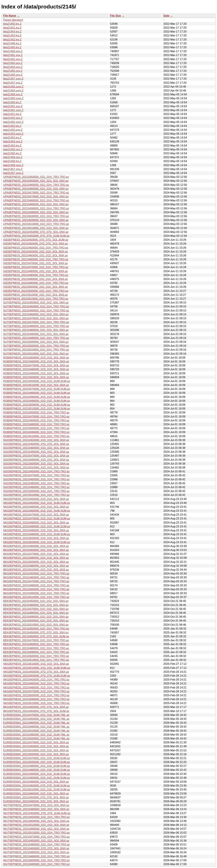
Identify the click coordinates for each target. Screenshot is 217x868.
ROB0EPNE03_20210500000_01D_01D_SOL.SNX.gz (36, 377)
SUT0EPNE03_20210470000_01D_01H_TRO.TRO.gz (36, 322)
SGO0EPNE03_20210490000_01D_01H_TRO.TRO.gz (36, 487)
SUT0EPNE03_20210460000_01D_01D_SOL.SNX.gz (36, 314)
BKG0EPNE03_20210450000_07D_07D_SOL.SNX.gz (36, 707)
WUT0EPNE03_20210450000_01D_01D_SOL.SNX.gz (36, 841)
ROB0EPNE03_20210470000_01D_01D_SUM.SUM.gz (37, 389)
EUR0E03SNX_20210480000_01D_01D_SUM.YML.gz (36, 735)
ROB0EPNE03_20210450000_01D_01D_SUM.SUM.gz (37, 381)
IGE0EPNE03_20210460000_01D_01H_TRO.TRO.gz (36, 259)
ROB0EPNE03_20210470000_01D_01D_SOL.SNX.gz (36, 365)
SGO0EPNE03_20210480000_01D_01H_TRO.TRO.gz (36, 483)
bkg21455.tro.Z (12, 47)
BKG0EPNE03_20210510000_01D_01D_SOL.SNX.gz (36, 570)
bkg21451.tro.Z (12, 28)
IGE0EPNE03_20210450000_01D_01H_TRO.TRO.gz (36, 248)
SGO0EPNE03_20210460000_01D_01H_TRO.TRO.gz (36, 479)
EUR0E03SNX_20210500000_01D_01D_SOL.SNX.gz (36, 754)
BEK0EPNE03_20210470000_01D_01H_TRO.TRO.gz (36, 640)
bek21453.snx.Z (13, 130)
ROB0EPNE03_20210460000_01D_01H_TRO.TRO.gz (36, 420)
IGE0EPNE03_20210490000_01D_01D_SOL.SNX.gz (36, 279)
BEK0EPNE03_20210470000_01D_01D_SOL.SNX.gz (36, 609)
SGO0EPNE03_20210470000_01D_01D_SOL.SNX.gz (36, 456)
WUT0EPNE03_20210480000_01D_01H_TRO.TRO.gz (36, 845)
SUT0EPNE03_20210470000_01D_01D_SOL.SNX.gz (36, 318)
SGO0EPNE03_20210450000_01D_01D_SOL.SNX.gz (36, 440)
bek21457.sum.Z (13, 173)
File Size (115, 16)
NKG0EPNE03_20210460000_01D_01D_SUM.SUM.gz (37, 511)
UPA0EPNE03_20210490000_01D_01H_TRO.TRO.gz (36, 208)
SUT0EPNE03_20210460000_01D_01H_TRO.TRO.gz (36, 311)
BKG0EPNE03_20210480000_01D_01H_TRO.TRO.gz (36, 585)
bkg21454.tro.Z (12, 32)
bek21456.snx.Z (13, 157)
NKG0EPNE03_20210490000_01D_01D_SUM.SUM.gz (37, 534)
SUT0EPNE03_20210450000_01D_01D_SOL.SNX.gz (36, 303)
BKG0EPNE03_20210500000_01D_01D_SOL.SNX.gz (36, 562)
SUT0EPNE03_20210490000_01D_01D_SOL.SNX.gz (36, 334)
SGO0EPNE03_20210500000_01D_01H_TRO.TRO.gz (36, 491)
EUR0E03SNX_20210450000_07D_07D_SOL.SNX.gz (36, 797)
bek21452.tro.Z (12, 126)
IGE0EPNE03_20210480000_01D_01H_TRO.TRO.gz (36, 275)
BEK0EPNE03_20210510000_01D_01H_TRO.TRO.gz (36, 660)
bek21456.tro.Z (12, 161)
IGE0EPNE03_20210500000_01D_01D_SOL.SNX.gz (36, 287)
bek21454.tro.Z (12, 146)
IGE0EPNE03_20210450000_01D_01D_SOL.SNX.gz (36, 252)
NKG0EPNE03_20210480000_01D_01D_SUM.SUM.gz (37, 526)
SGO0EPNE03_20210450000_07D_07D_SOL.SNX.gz (36, 444)
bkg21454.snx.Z (13, 67)
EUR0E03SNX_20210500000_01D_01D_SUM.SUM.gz (37, 762)
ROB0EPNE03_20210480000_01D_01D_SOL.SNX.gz (36, 369)
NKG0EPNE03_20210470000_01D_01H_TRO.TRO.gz (36, 691)
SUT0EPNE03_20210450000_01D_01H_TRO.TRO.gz (36, 306)
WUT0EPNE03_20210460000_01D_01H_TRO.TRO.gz (36, 856)
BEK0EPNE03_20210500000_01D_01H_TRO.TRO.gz (36, 656)
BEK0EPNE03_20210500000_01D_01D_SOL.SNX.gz (36, 621)
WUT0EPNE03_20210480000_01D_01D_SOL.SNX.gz (36, 852)
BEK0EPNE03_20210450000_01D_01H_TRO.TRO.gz (36, 629)
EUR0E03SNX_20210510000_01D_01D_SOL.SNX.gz (36, 750)
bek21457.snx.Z (13, 169)
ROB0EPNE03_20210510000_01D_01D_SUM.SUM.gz (37, 409)
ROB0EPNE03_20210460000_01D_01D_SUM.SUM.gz (37, 393)
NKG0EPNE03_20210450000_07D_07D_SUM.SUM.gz (37, 676)
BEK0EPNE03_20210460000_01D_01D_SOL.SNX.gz (36, 605)
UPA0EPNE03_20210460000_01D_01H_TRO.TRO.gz (36, 185)
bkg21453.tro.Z (12, 35)
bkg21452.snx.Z (13, 59)
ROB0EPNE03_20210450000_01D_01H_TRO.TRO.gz (36, 412)
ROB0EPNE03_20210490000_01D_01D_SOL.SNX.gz (36, 373)
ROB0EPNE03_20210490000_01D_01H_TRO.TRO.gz (36, 432)
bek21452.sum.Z (13, 122)
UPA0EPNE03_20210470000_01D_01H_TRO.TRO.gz (36, 193)
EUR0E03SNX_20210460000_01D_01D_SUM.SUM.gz (37, 770)
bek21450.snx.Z (13, 94)
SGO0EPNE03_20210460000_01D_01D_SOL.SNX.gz (36, 448)
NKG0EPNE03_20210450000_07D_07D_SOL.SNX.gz (36, 672)
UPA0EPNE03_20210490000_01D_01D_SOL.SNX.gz (36, 212)
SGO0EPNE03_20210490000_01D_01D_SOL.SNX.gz (36, 460)
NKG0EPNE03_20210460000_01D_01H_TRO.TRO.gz (36, 683)
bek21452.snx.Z (13, 118)
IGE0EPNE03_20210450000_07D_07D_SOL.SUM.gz (36, 240)
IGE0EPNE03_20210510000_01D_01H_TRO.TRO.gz (36, 299)
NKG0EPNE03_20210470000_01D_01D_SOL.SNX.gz (36, 515)
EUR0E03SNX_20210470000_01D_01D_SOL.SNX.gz (36, 742)
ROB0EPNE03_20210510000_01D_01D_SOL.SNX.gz (36, 385)
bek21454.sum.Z (13, 91)
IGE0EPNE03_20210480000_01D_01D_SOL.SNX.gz (36, 271)
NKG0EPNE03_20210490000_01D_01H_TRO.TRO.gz (36, 699)
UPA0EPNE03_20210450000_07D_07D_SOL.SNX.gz (36, 232)
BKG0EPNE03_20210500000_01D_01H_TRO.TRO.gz (36, 589)
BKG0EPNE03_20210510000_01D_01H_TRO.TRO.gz (36, 597)
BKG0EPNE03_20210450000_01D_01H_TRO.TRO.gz (36, 574)
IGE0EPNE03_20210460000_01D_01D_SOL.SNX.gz (36, 255)
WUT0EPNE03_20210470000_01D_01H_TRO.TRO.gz (36, 837)
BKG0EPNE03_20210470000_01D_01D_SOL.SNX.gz (36, 554)
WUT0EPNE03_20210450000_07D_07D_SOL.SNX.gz (36, 848)
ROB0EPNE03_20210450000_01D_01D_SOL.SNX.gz (36, 358)
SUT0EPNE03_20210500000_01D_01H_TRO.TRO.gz (36, 346)
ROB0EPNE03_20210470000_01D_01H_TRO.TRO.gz (36, 417)
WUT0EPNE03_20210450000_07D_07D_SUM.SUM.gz (37, 813)
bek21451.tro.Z (12, 114)
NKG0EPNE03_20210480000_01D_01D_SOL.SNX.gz (36, 523)
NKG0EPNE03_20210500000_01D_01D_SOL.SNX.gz (36, 538)
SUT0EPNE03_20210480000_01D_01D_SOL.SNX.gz (36, 330)
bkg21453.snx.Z (13, 63)
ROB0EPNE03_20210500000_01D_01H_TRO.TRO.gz (36, 428)
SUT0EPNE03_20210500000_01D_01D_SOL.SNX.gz (36, 342)
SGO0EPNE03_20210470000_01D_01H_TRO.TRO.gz (36, 475)
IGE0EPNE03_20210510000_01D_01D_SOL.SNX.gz (36, 295)
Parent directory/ (13, 20)
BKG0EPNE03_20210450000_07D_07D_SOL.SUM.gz (36, 711)
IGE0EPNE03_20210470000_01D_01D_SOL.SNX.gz (36, 263)
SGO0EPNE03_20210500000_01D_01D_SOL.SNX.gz (36, 464)
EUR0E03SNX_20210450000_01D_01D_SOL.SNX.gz (36, 746)
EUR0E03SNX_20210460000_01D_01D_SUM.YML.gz (36, 723)
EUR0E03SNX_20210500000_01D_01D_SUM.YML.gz (36, 739)
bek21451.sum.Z (13, 110)
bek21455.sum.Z (13, 87)
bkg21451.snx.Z (13, 55)
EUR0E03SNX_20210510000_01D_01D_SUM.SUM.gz (37, 789)
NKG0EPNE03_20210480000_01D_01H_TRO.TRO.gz (36, 688)
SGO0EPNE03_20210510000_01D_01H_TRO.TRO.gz (36, 495)
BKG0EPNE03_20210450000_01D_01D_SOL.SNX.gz (36, 550)
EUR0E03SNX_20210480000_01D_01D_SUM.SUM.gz (37, 766)
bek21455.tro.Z (12, 153)
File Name (10, 16)
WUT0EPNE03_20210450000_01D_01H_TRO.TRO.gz (36, 817)
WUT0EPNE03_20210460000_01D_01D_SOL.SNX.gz (36, 809)
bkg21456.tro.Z (12, 43)
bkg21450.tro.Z (12, 24)
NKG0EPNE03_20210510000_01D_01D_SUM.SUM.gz (37, 668)
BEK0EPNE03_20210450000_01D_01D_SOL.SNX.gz (36, 601)
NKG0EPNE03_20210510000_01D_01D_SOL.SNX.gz (36, 664)
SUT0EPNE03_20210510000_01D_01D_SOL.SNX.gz (36, 354)
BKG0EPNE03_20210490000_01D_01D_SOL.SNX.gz (36, 558)
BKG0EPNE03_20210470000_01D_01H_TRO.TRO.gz (36, 581)
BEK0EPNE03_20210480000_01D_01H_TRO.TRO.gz (36, 648)
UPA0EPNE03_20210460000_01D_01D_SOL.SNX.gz (36, 189)
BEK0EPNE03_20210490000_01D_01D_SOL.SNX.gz (36, 617)
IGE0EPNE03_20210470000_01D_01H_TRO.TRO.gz (36, 267)
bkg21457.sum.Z (13, 79)
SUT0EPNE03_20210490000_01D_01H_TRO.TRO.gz (36, 338)
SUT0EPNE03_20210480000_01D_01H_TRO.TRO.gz (36, 326)
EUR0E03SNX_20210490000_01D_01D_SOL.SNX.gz (36, 801)
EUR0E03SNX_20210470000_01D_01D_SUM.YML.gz (36, 715)
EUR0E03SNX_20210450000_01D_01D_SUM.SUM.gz (37, 778)
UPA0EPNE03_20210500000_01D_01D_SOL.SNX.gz (36, 220)
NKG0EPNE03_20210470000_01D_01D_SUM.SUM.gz (37, 519)
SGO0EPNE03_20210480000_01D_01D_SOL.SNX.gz (36, 452)
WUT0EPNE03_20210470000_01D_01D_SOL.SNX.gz (36, 805)
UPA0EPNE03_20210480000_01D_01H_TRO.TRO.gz (36, 200)
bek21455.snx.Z (13, 149)
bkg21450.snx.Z (13, 51)
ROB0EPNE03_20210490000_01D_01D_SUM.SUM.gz (37, 397)
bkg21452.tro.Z (12, 40)
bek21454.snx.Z (13, 142)
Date (166, 16)
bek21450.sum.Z (13, 98)
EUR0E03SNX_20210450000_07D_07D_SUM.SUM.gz (37, 786)
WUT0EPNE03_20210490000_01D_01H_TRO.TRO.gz (36, 864)
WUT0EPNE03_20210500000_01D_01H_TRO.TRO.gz (36, 860)
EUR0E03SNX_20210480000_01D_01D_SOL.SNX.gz (36, 782)
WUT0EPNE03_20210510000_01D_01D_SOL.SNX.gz (36, 825)
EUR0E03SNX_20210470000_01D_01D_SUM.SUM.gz (37, 758)
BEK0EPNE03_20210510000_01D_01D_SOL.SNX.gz (36, 625)
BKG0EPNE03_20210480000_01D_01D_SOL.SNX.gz (36, 566)
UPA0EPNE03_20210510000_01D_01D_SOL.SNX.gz (36, 228)
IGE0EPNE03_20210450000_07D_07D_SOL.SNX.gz (36, 244)
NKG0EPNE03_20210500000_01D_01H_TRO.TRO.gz (36, 695)
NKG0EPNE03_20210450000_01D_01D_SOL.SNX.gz (36, 499)
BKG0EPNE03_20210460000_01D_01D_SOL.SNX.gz (36, 546)
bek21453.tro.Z (12, 138)
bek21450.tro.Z (12, 102)
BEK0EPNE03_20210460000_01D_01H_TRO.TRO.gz (36, 644)
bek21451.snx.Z (13, 106)
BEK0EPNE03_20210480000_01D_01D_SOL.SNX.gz (36, 613)
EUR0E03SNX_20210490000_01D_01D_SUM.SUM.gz (37, 774)
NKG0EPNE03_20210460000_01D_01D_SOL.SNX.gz (36, 507)
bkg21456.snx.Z (13, 75)
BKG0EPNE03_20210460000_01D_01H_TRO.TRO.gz (36, 577)
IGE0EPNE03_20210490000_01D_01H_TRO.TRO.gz (36, 283)
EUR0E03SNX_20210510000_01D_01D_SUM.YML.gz (36, 731)
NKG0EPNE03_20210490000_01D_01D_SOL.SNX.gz (36, 530)
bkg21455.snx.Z (13, 71)
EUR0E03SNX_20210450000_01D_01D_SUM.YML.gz (36, 719)
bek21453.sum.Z (13, 134)
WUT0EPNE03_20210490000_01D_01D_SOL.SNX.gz (36, 829)
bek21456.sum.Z (13, 165)
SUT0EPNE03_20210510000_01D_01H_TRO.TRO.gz (36, 350)
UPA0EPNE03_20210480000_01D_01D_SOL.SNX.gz (36, 204)
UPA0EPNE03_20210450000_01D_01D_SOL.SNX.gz (36, 181)
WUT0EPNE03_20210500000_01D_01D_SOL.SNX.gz (36, 821)
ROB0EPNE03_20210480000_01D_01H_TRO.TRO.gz (36, 424)
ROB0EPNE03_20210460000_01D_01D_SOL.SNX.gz (36, 362)
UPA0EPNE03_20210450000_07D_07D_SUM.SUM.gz (36, 236)
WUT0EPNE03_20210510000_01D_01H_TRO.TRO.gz (36, 833)
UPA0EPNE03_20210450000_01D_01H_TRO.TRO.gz (36, 177)
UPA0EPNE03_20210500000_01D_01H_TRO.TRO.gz (36, 216)
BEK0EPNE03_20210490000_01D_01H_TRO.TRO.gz (36, 652)
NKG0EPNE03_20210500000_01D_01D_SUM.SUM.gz (37, 542)
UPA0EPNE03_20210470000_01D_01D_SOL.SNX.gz (36, 197)
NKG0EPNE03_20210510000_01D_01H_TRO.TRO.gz (36, 703)
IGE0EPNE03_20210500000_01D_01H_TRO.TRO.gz (36, 291)
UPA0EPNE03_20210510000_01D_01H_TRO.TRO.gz (36, 224)
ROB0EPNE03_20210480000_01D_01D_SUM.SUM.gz (37, 401)
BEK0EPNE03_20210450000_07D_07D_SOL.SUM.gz (36, 636)
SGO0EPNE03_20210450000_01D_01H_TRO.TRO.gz (36, 471)
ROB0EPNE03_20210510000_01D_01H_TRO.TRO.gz (36, 436)
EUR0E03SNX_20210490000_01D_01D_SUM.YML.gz (36, 727)
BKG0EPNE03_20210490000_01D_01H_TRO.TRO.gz (36, 593)
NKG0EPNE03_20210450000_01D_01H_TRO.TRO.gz (36, 680)
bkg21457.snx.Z (13, 83)
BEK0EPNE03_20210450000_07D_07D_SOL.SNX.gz (36, 632)
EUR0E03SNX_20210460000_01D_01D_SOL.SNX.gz (36, 794)
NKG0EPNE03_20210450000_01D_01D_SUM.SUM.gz (37, 503)
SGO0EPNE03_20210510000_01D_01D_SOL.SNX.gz (36, 468)
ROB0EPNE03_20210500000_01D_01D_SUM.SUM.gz (37, 405)
